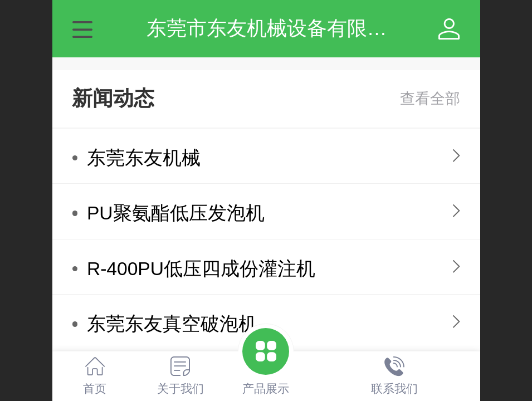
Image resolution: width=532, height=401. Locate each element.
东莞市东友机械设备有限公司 (277, 28)
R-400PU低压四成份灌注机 (201, 269)
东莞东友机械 (144, 158)
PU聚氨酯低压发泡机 (176, 213)
